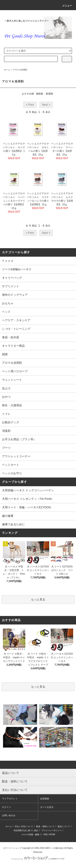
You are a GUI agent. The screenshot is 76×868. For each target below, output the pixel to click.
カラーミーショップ (12, 848)
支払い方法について (24, 826)
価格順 (40, 94)
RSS (46, 834)
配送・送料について (45, 826)
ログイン (6, 807)
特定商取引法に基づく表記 (26, 830)
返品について (64, 826)
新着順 (49, 94)
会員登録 (45, 799)
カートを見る (47, 807)
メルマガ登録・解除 (30, 834)
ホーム (7, 70)
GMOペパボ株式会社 (54, 848)
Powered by (38, 859)
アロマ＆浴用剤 (20, 70)
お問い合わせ (9, 815)
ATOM (52, 834)
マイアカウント (10, 799)
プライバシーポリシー (51, 830)
